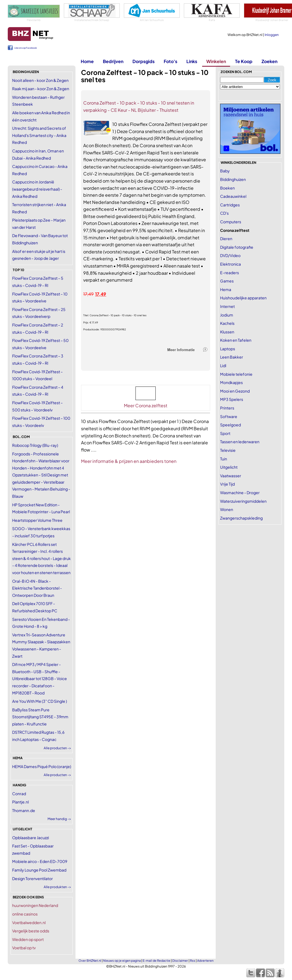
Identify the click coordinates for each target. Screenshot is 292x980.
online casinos (25, 914)
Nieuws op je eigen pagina (122, 960)
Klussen (227, 332)
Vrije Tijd (227, 484)
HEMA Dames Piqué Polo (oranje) (42, 766)
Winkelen (216, 61)
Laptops (228, 349)
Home (87, 61)
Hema (226, 289)
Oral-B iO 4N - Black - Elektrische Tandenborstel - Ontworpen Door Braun (37, 588)
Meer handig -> (59, 819)
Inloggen (272, 35)
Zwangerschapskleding (241, 518)
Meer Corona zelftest (146, 405)
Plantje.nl (20, 802)
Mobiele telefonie (236, 374)
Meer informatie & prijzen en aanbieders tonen (129, 461)
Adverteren (205, 960)
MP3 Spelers (232, 399)
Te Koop (244, 61)
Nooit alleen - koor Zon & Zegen (40, 80)
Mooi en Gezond (235, 391)
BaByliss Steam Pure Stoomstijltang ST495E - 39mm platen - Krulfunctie (40, 717)
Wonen (227, 509)
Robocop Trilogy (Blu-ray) (35, 445)
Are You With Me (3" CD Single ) (40, 701)
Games (227, 281)
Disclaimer (180, 960)
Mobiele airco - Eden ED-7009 (40, 861)
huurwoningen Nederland (35, 905)
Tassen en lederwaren (240, 442)
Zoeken (269, 61)
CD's (224, 213)
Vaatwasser (231, 476)
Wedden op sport (28, 939)
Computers (231, 222)
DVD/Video (230, 255)
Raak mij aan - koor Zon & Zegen (41, 89)
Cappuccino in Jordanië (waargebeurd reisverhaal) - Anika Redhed (37, 189)
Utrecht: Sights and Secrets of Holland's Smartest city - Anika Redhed (39, 135)
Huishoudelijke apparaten (243, 298)
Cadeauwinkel (233, 196)
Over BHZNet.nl (90, 960)
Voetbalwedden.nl (29, 922)
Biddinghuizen (233, 179)
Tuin (224, 459)
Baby (225, 171)
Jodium (227, 315)
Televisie (228, 450)
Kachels (227, 323)
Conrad (19, 794)
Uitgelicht (229, 467)
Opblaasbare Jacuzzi (31, 838)
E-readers (230, 273)
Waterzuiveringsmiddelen (243, 501)
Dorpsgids (144, 61)
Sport (225, 433)
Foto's (170, 61)
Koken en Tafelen (236, 340)
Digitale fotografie (237, 247)
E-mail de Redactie (157, 960)
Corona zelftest (235, 230)
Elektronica (230, 264)
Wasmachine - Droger (240, 492)
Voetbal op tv (24, 948)
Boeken (227, 188)
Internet (227, 306)
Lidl (223, 365)
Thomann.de (24, 810)
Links (192, 61)
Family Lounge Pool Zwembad (39, 870)
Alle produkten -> (57, 887)
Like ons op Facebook (26, 48)
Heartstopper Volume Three (37, 520)
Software (229, 416)
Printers (227, 408)
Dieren (226, 238)
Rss (193, 960)
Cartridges (230, 205)
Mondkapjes (231, 382)
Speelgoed (230, 425)
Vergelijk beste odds (31, 931)
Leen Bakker (232, 357)
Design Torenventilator (32, 878)
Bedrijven (113, 61)
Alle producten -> (57, 748)
